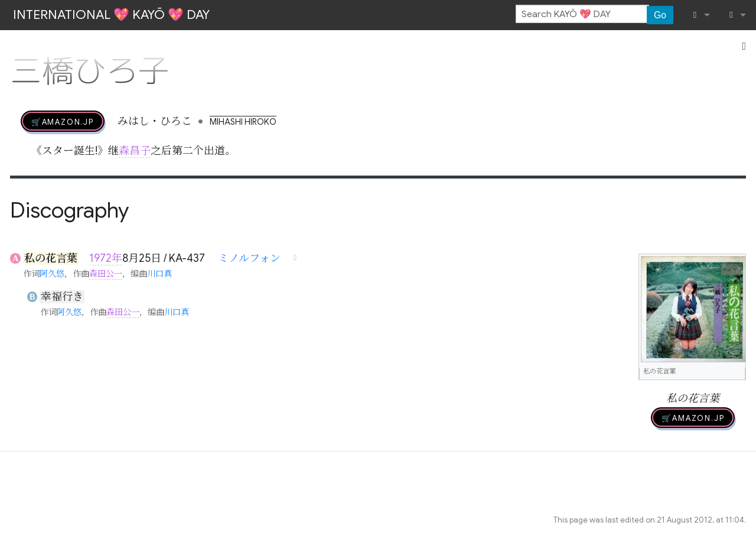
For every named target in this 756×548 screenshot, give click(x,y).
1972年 (106, 258)
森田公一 (106, 274)
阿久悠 (52, 274)
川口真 (159, 274)
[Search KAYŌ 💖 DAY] (582, 14)
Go (660, 15)
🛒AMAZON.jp (63, 121)
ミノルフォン (249, 258)
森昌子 (135, 151)
